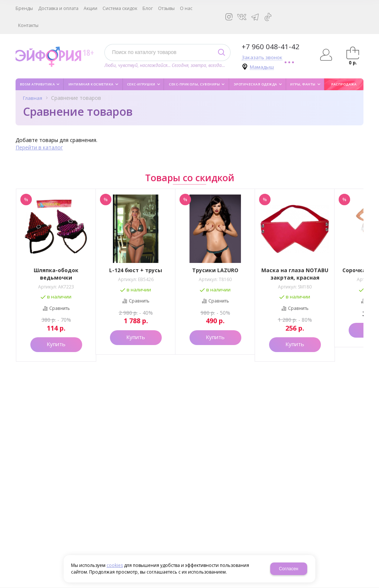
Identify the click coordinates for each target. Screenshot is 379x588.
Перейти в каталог (39, 147)
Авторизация (326, 55)
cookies (115, 565)
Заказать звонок (262, 58)
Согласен (289, 569)
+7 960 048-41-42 (271, 47)
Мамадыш (262, 67)
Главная (33, 98)
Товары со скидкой (190, 178)
